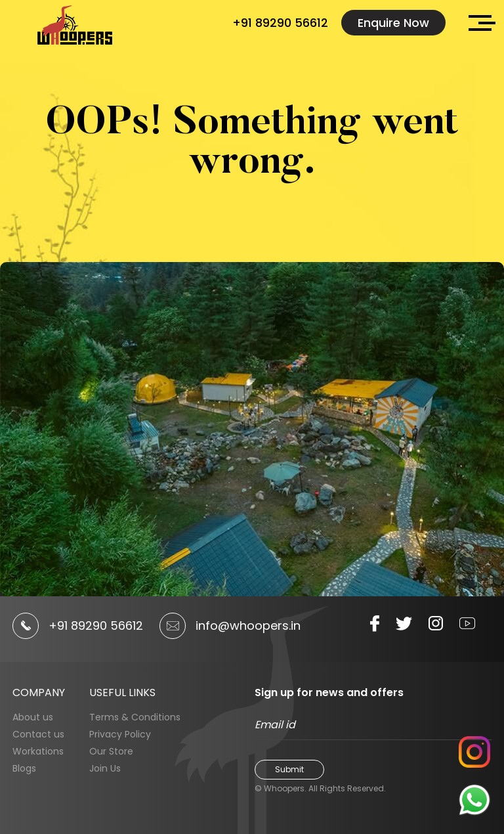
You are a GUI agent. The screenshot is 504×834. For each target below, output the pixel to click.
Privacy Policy (120, 734)
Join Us (105, 768)
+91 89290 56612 (280, 23)
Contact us (38, 734)
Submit (289, 769)
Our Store (111, 751)
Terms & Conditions (135, 717)
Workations (38, 751)
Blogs (24, 768)
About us (33, 717)
